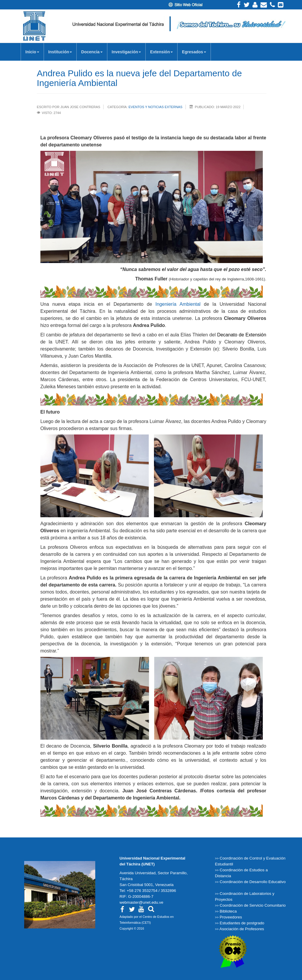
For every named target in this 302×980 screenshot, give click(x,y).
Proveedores (231, 917)
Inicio (32, 54)
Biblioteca (228, 911)
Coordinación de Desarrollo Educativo (253, 882)
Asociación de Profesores (242, 929)
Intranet (255, 5)
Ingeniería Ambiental (178, 304)
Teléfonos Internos (272, 5)
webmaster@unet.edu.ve (141, 902)
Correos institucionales (281, 5)
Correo (264, 5)
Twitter (247, 5)
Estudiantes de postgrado (242, 923)
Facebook (239, 5)
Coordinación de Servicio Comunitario (253, 905)
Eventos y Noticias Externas (156, 107)
